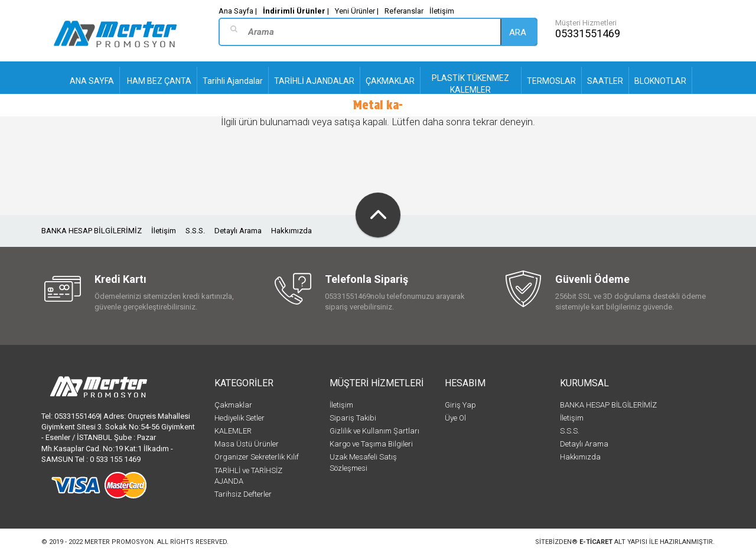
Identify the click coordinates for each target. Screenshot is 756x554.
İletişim (442, 11)
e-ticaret (596, 542)
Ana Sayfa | (238, 11)
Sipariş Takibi (353, 418)
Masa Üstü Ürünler (247, 444)
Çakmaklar (233, 405)
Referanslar (404, 11)
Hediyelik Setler (239, 418)
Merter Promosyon (119, 542)
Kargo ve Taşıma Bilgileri (371, 444)
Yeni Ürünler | (357, 11)
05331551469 (588, 33)
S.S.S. (195, 231)
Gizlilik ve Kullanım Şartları (374, 431)
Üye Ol (455, 418)
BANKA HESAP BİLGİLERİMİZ (92, 231)
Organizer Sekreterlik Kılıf (257, 457)
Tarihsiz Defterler (243, 494)
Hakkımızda (291, 231)
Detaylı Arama (238, 231)
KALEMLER (233, 431)
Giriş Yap (460, 405)
